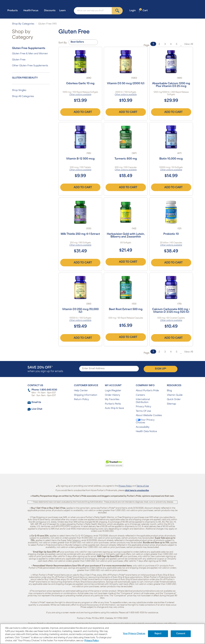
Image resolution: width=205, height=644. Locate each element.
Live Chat (37, 409)
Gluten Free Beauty (25, 78)
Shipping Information (86, 395)
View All (189, 44)
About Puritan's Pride (147, 391)
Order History (113, 395)
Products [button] (13, 10)
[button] (89, 465)
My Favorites (112, 400)
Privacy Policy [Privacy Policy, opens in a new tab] (92, 641)
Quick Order (174, 400)
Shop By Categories (23, 24)
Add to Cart (80, 112)
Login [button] (133, 10)
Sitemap (171, 404)
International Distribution (143, 401)
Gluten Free (19, 60)
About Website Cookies (149, 416)
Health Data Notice (146, 432)
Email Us (36, 402)
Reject (158, 634)
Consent (181, 634)
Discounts (50, 11)
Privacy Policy (143, 407)
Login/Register (113, 391)
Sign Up (161, 369)
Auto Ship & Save (114, 408)
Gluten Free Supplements (29, 48)
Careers (140, 395)
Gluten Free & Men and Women (30, 54)
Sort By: (63, 43)
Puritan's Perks (113, 404)
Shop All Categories (23, 96)
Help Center (81, 391)
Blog (169, 391)
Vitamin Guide (175, 395)
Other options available (80, 95)
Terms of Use (143, 486)
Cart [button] (143, 10)
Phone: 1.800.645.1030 (44, 390)
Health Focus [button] (32, 10)
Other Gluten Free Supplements (30, 66)
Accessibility (143, 427)
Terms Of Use (143, 411)
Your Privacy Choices (145, 421)
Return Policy (81, 400)
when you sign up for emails (45, 369)
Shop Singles (19, 90)
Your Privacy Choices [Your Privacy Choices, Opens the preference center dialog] (134, 634)
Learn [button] (63, 10)
